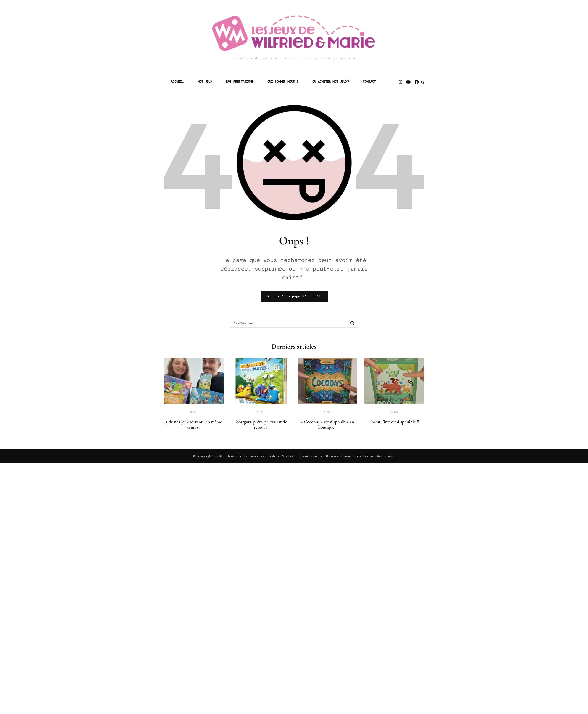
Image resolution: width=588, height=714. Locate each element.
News (194, 412)
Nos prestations (240, 82)
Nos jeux (205, 82)
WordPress (385, 456)
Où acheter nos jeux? (331, 82)
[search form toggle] (423, 82)
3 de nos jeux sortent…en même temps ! (194, 425)
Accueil (177, 82)
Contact (369, 82)
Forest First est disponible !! (394, 422)
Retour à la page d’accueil (294, 296)
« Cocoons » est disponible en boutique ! (327, 425)
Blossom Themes (339, 456)
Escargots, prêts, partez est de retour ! (261, 425)
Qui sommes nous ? (283, 82)
